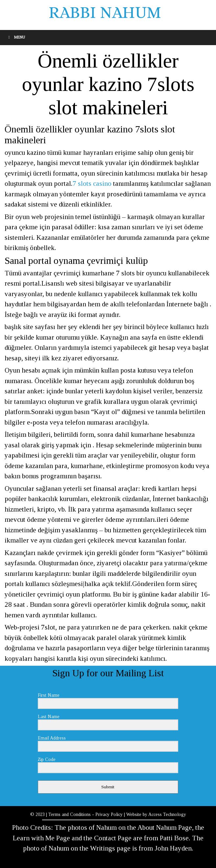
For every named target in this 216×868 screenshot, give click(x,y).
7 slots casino (92, 183)
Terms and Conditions (70, 814)
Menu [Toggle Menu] (16, 37)
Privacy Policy (109, 814)
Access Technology (167, 814)
